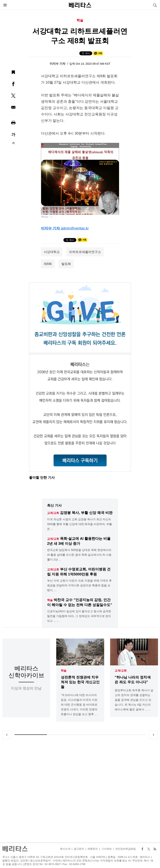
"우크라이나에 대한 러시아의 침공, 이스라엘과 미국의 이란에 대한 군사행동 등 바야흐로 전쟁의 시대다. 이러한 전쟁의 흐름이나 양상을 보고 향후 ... (79, 705)
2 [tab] (64, 735)
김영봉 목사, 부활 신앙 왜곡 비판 (86, 513)
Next (153, 735)
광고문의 (79, 849)
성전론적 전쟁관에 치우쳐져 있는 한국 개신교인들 (80, 682)
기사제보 (107, 849)
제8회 (48, 264)
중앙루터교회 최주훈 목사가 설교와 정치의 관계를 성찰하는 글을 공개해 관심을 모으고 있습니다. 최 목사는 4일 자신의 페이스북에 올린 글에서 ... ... (134, 700)
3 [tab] (96, 735)
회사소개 (65, 849)
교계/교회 (121, 671)
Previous (7, 735)
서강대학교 (52, 252)
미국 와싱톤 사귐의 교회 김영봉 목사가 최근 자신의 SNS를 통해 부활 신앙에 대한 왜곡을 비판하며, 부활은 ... (80, 524)
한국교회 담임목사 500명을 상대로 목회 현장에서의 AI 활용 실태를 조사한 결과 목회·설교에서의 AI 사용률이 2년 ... (79, 555)
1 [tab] (31, 735)
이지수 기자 (58, 64)
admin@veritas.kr (75, 228)
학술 (64, 671)
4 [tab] (129, 735)
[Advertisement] (80, 791)
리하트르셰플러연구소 (85, 252)
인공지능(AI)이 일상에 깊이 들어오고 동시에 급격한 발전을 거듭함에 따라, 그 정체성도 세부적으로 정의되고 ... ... (79, 616)
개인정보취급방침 (125, 849)
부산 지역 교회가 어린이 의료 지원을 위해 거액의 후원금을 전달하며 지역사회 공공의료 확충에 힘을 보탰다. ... (79, 585)
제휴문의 (93, 849)
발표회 (66, 264)
